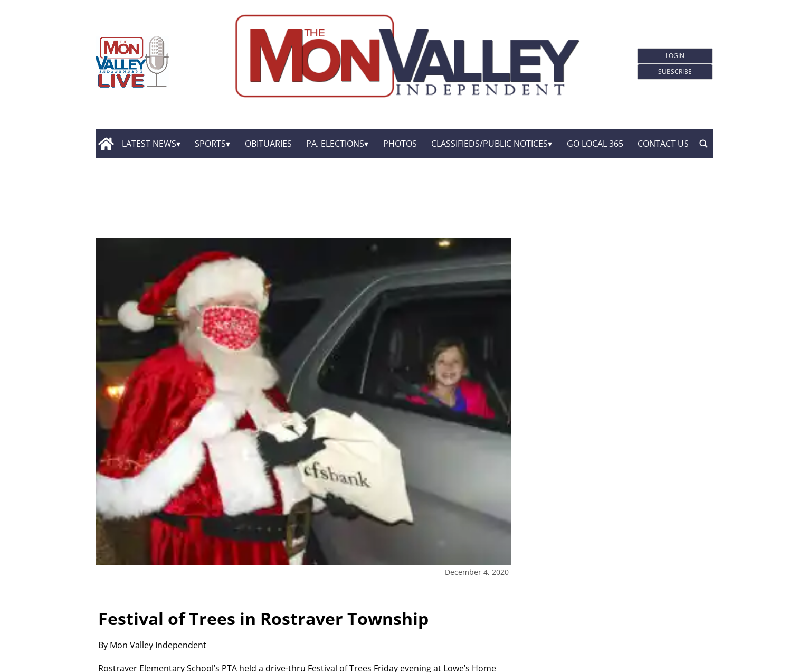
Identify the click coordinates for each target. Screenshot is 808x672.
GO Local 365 (595, 144)
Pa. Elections (335, 144)
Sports (210, 144)
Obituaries (268, 144)
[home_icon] (106, 144)
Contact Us (663, 144)
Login (675, 56)
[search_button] (704, 144)
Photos (400, 144)
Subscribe (675, 72)
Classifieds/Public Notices (489, 144)
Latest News (149, 144)
